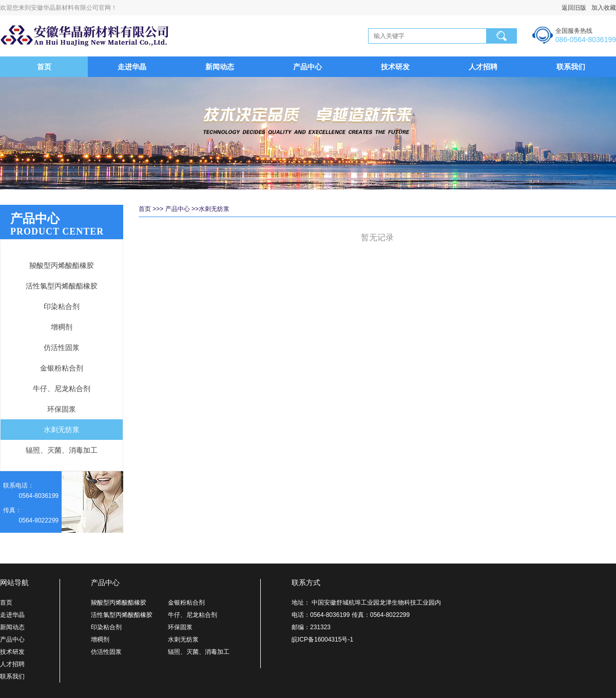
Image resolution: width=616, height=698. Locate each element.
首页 (44, 67)
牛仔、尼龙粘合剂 (62, 389)
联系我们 (571, 67)
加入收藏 (601, 8)
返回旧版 (574, 8)
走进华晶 (132, 67)
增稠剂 (62, 327)
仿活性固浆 (62, 347)
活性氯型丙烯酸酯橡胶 (62, 286)
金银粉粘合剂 (62, 368)
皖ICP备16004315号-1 (322, 639)
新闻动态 (220, 67)
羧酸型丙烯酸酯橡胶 (62, 265)
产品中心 (307, 67)
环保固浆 (62, 409)
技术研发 (395, 67)
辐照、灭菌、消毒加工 (62, 450)
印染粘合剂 (62, 306)
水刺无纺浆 (62, 430)
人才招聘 (483, 67)
